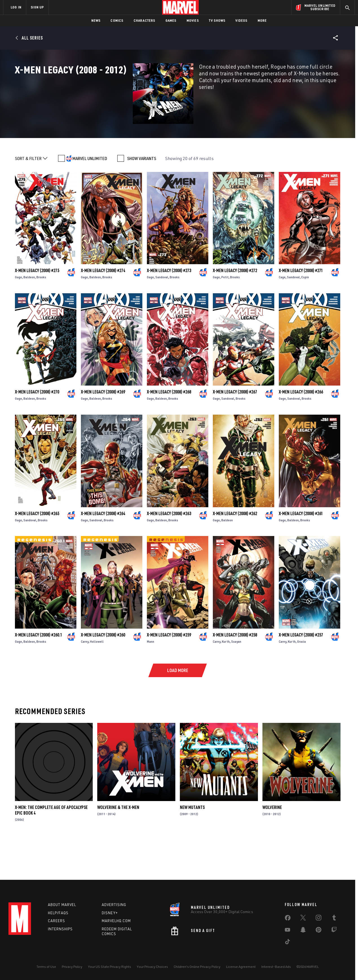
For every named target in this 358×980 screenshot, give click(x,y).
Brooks (41, 313)
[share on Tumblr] (334, 919)
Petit (225, 313)
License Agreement (241, 967)
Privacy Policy (72, 967)
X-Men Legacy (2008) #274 (103, 306)
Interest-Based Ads (276, 967)
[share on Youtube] (288, 931)
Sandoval (162, 313)
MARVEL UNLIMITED (90, 194)
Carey (85, 677)
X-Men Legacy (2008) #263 (169, 549)
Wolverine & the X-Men (118, 843)
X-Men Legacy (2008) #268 (169, 427)
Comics (117, 20)
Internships (60, 929)
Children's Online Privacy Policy (197, 967)
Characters (144, 20)
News (96, 20)
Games (171, 20)
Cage (282, 313)
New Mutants (192, 843)
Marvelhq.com (116, 921)
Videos (241, 20)
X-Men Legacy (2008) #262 (235, 549)
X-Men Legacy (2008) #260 (103, 670)
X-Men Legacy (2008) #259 (169, 670)
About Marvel (62, 905)
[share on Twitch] (334, 931)
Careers (57, 921)
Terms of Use (46, 967)
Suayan (236, 677)
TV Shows (217, 20)
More (262, 20)
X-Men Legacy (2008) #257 (301, 670)
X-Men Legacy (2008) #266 (301, 427)
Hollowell (97, 677)
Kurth (226, 677)
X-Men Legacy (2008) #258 (235, 670)
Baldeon (29, 313)
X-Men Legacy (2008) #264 (103, 549)
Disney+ (110, 913)
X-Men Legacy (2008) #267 (235, 427)
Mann (151, 677)
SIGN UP (37, 7)
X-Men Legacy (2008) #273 (169, 306)
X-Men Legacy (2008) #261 (301, 549)
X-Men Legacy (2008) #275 (37, 306)
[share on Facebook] (288, 919)
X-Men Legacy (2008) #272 (235, 306)
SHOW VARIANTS (142, 194)
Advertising (114, 905)
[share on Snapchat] (303, 931)
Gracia (301, 677)
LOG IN (16, 7)
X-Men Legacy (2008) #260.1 (39, 670)
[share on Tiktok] (288, 943)
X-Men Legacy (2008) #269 (103, 427)
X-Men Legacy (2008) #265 (37, 549)
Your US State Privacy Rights (110, 967)
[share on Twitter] (303, 919)
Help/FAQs (58, 913)
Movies (193, 20)
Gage (18, 313)
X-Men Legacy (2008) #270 (37, 427)
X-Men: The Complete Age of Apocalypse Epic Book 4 (51, 846)
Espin (305, 313)
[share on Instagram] (319, 919)
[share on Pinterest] (319, 931)
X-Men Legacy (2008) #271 (301, 306)
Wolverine (272, 843)
